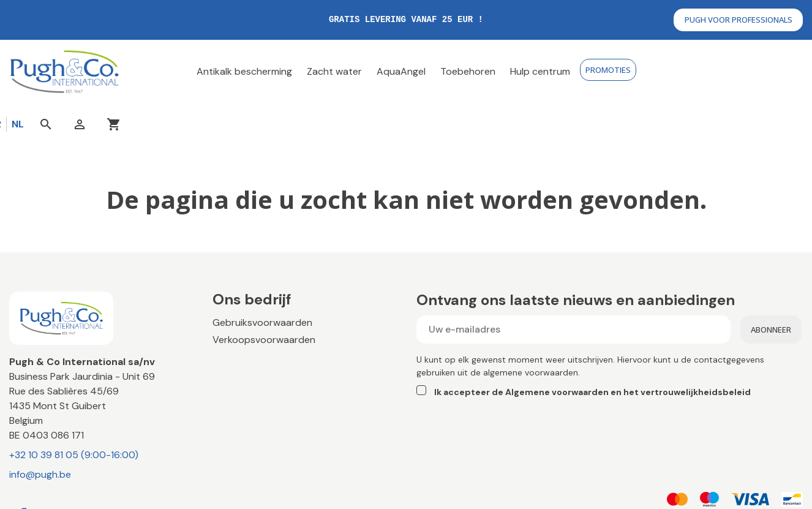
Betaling (230, 314)
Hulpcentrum (241, 365)
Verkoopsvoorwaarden (264, 297)
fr (672, 71)
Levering (231, 331)
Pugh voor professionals (739, 20)
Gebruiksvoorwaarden (262, 280)
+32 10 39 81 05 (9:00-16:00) (74, 412)
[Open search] (722, 72)
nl (694, 71)
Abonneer (771, 287)
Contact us (238, 348)
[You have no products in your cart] (791, 72)
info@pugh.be (40, 432)
